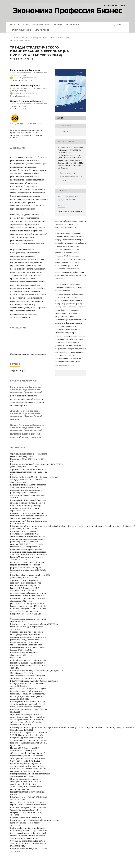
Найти (119, 25)
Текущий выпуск (41, 25)
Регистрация (111, 5)
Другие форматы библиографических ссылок (69, 177)
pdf (61, 118)
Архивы (58, 25)
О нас (26, 25)
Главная (14, 25)
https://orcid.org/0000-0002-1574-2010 (25, 93)
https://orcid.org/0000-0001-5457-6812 (25, 78)
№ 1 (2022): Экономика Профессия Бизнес (50, 38)
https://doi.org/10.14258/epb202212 (26, 124)
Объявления (72, 25)
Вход (122, 5)
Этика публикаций (22, 30)
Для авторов (42, 30)
